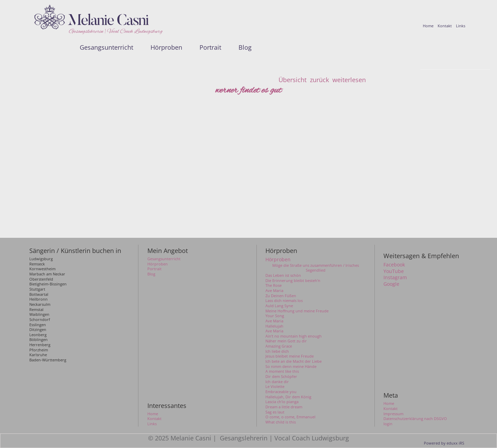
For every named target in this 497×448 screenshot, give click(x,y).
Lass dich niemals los (284, 301)
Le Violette (275, 387)
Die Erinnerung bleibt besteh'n (293, 281)
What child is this (281, 422)
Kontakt (391, 409)
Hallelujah (274, 326)
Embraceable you (281, 392)
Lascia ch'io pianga (282, 402)
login (388, 424)
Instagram (395, 277)
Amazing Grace (279, 346)
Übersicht (293, 80)
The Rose (274, 285)
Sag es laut (275, 412)
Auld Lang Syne (279, 306)
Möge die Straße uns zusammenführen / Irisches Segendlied (316, 268)
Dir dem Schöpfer (281, 377)
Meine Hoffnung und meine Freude (297, 311)
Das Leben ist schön (283, 275)
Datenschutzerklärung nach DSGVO (415, 419)
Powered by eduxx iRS (444, 443)
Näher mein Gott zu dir (286, 341)
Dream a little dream (284, 407)
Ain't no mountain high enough (294, 336)
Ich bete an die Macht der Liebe (294, 361)
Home (389, 403)
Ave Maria (274, 291)
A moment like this (282, 371)
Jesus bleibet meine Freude (290, 356)
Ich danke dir (277, 382)
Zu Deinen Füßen (281, 296)
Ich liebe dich (277, 351)
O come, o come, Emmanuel (290, 417)
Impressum (393, 414)
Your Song (275, 316)
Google (391, 284)
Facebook (394, 265)
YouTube (394, 271)
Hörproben (278, 260)
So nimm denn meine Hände (291, 367)
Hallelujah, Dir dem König (288, 397)
